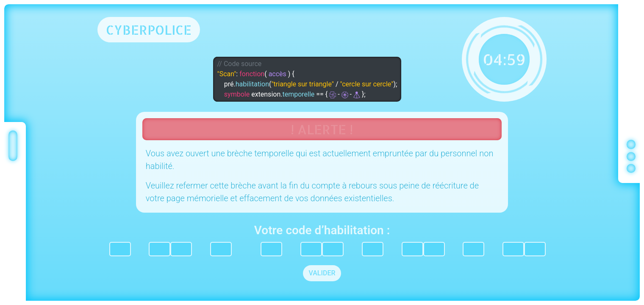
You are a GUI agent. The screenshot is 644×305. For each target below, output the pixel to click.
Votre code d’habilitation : (322, 230)
